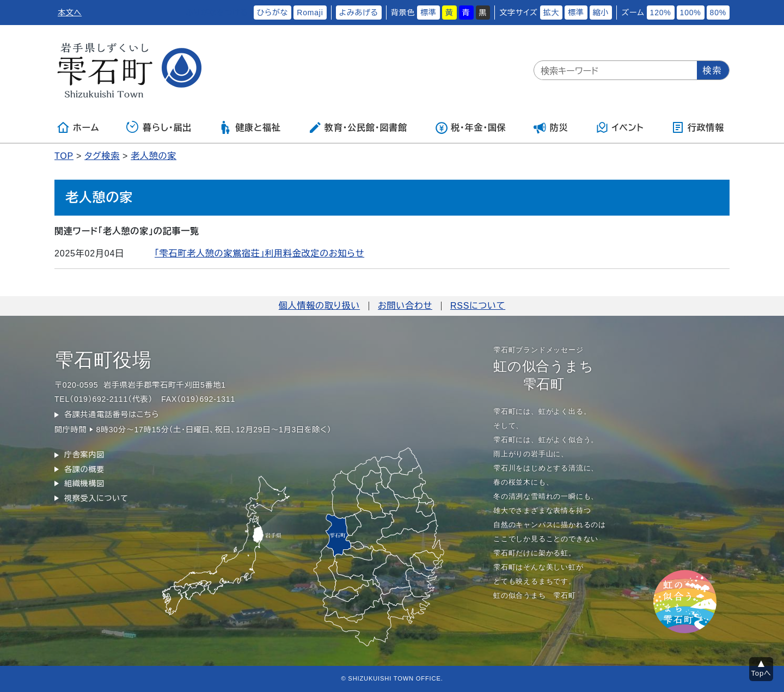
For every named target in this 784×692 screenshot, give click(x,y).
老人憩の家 (154, 156)
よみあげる (359, 13)
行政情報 (698, 127)
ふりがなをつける (217, 13)
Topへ (761, 673)
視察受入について (96, 498)
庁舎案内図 (84, 455)
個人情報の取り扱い (319, 306)
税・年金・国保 (470, 127)
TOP (64, 156)
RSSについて (478, 306)
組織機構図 (84, 483)
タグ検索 (102, 156)
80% (718, 13)
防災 (551, 127)
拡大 (552, 13)
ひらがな (273, 13)
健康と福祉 (250, 127)
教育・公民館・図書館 (358, 127)
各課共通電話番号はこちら (112, 414)
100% (691, 13)
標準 (428, 13)
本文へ (70, 13)
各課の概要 (84, 469)
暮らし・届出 (159, 127)
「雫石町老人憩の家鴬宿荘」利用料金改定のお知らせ (259, 253)
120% (661, 13)
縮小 (601, 13)
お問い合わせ (405, 306)
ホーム (78, 127)
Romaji (310, 13)
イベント (620, 127)
